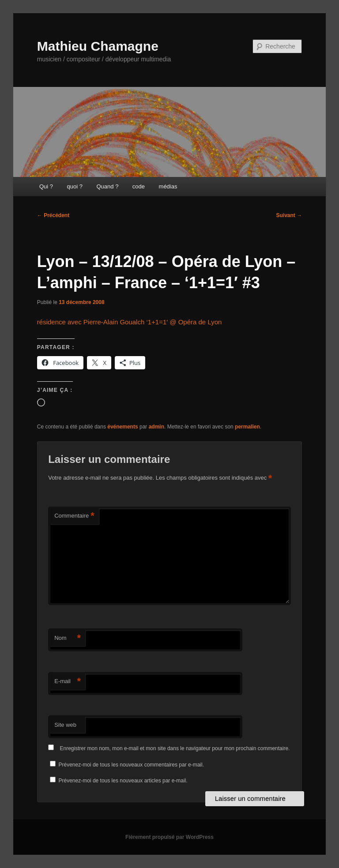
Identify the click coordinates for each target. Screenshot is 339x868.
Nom (68, 638)
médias (168, 186)
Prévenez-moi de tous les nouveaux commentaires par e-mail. (131, 765)
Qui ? (46, 186)
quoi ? (75, 186)
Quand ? (107, 186)
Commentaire (74, 516)
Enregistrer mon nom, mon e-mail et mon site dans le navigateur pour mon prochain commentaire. (175, 748)
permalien (247, 427)
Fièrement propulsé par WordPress (169, 837)
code (139, 186)
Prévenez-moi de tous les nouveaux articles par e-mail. (123, 781)
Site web (65, 725)
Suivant (289, 215)
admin (156, 427)
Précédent (53, 215)
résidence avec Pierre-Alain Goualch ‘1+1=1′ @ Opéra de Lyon (130, 322)
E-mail (68, 682)
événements (122, 427)
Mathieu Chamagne (98, 46)
